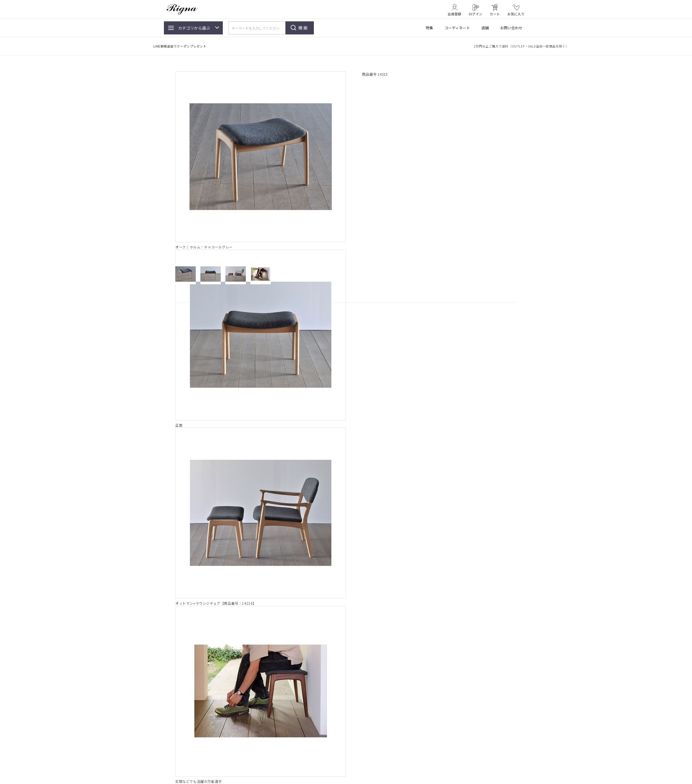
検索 (303, 28)
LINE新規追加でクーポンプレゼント (180, 46)
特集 (429, 28)
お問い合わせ (511, 28)
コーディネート (457, 28)
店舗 (485, 28)
